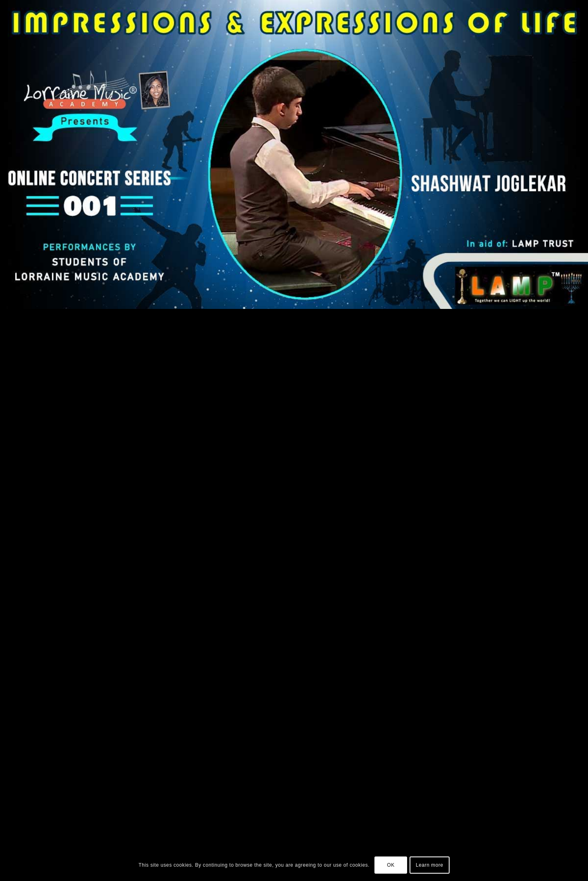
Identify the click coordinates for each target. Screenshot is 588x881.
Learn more (429, 865)
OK (391, 865)
